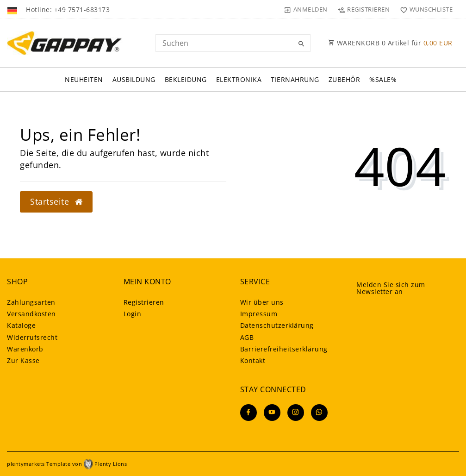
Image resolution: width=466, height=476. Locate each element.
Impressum (259, 314)
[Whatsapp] (319, 413)
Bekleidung (186, 79)
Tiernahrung (295, 79)
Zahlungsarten (31, 302)
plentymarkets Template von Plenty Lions (67, 464)
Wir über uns (262, 302)
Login (133, 314)
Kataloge (21, 325)
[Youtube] (272, 413)
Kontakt (253, 360)
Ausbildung (134, 79)
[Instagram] (296, 413)
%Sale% (383, 79)
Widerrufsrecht (32, 337)
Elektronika (239, 79)
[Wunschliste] (424, 9)
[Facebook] (249, 413)
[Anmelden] (306, 9)
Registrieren (144, 302)
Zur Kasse (23, 360)
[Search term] (233, 43)
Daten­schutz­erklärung (277, 325)
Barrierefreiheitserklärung (284, 349)
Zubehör (345, 79)
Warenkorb (25, 349)
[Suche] (301, 44)
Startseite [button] (56, 201)
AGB (247, 337)
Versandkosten (31, 314)
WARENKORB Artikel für (390, 43)
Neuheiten (84, 79)
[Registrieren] (364, 9)
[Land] (13, 9)
